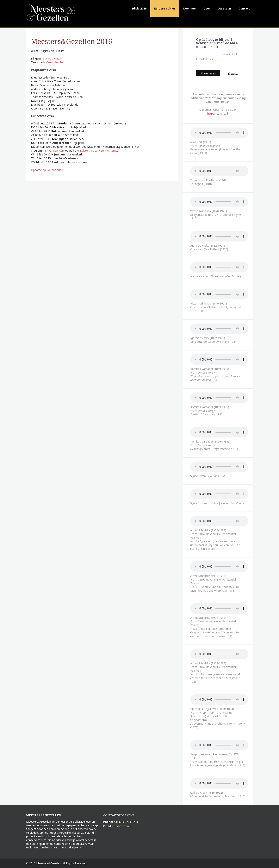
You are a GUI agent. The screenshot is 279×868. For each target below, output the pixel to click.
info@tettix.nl (121, 826)
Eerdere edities (165, 8)
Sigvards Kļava (52, 58)
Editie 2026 (139, 8)
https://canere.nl (218, 113)
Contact (244, 8)
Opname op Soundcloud (46, 170)
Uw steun (224, 8)
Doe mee (189, 8)
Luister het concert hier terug (99, 151)
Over (207, 8)
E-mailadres (205, 59)
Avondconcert (56, 151)
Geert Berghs (55, 62)
